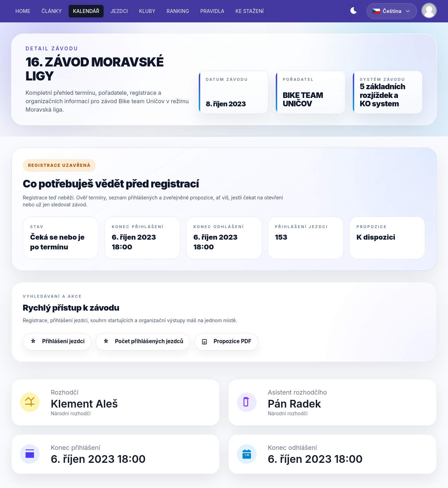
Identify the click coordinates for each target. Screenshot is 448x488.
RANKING (178, 11)
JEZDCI (119, 11)
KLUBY (147, 11)
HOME (23, 11)
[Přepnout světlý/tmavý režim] (354, 11)
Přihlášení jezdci (57, 341)
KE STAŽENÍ (250, 11)
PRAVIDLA (212, 11)
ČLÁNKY (51, 11)
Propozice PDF (226, 341)
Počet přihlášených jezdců (143, 341)
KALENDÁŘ (86, 11)
